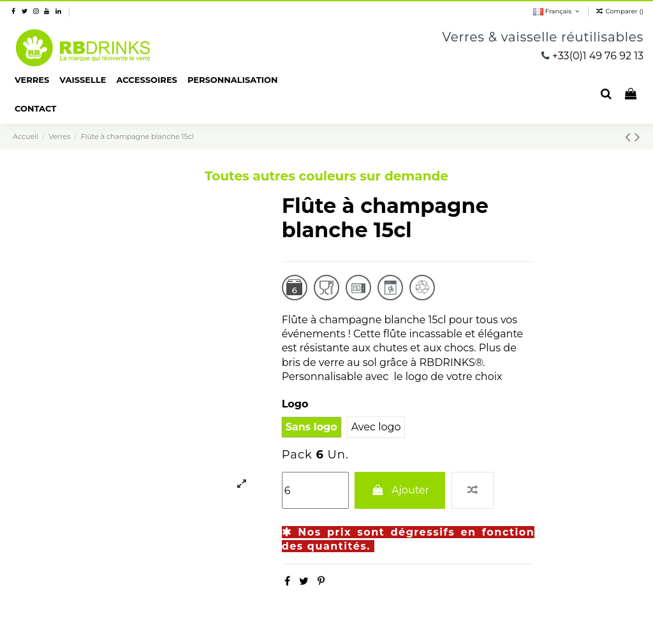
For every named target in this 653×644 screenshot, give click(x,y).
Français (557, 11)
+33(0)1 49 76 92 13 (598, 56)
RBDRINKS (83, 48)
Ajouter (400, 490)
